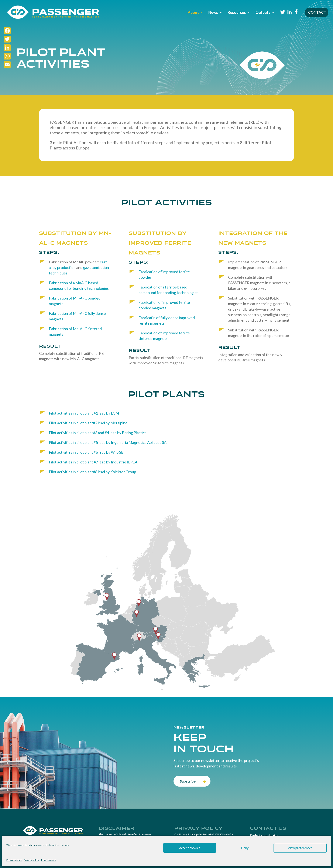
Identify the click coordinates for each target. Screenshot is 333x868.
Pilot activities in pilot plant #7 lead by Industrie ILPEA (93, 462)
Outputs (263, 13)
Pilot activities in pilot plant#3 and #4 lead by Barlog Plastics (98, 433)
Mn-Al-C (80, 298)
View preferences (300, 848)
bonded (94, 298)
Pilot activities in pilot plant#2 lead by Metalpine (88, 423)
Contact (317, 13)
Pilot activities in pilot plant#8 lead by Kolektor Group (92, 472)
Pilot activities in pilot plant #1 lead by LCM (84, 413)
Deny (245, 848)
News (213, 13)
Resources (237, 13)
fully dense (97, 313)
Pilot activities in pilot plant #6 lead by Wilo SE (86, 452)
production (67, 267)
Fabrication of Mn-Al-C (68, 313)
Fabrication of (61, 298)
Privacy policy (14, 860)
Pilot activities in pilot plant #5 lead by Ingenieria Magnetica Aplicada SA (108, 442)
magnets (56, 304)
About (193, 13)
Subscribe (188, 781)
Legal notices (49, 860)
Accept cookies (190, 848)
